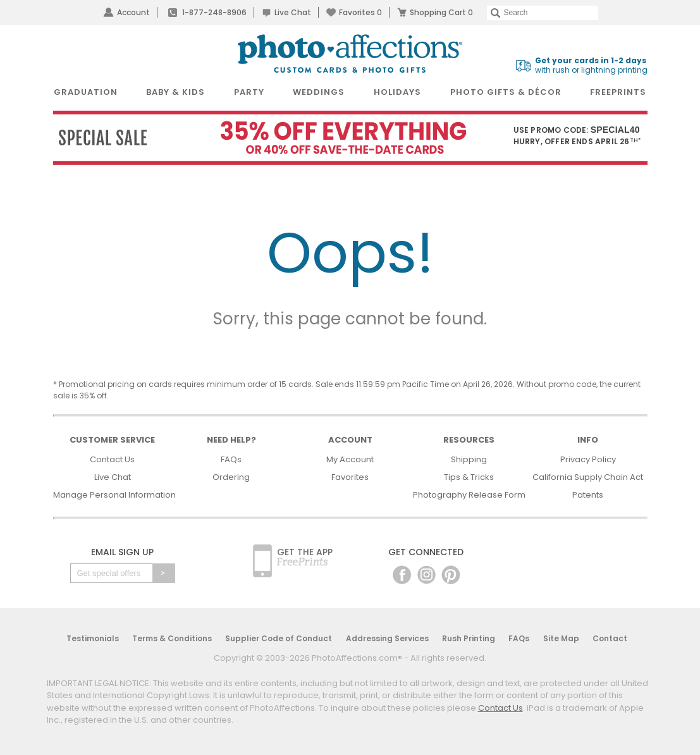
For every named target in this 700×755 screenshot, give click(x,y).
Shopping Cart (441, 12)
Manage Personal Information (114, 495)
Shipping (469, 459)
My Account (350, 459)
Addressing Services (387, 638)
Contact (610, 638)
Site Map (561, 638)
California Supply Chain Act (588, 477)
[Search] (543, 13)
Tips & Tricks (469, 477)
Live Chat (293, 12)
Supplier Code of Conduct (279, 638)
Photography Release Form (469, 495)
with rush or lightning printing (591, 65)
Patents (588, 495)
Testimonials (93, 638)
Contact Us (112, 459)
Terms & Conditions (172, 638)
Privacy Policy (588, 459)
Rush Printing (469, 638)
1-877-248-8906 (214, 12)
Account (133, 12)
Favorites (360, 12)
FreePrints (618, 92)
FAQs (231, 459)
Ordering (231, 477)
